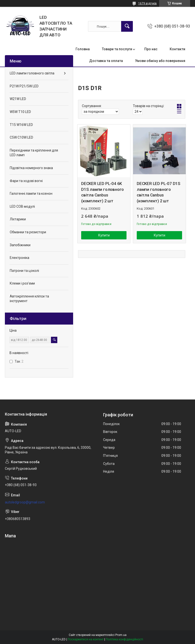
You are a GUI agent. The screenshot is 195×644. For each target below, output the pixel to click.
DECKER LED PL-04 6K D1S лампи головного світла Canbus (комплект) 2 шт (102, 192)
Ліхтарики (18, 219)
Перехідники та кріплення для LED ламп (34, 153)
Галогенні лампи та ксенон (31, 194)
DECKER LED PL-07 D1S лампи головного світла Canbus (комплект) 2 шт (159, 192)
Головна (83, 49)
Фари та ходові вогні (26, 181)
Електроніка (19, 258)
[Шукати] (127, 26)
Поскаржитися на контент (86, 639)
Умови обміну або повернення (160, 61)
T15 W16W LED (21, 125)
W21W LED (18, 99)
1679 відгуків (147, 3)
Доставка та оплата (106, 61)
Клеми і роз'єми (22, 283)
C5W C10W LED (21, 137)
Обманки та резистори (28, 232)
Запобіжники (20, 245)
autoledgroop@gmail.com (25, 502)
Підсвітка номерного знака (31, 168)
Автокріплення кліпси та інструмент (29, 299)
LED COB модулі (22, 206)
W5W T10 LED (20, 112)
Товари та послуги (117, 49)
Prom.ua (121, 635)
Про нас (151, 49)
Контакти (177, 49)
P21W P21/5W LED (24, 86)
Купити (104, 235)
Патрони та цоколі (24, 271)
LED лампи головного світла (32, 73)
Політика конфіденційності (124, 639)
